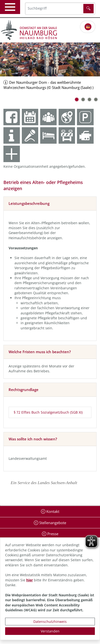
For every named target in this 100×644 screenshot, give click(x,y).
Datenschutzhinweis (50, 622)
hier (30, 580)
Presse (52, 534)
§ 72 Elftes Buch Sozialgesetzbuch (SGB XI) (48, 412)
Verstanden (50, 631)
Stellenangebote (52, 523)
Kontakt (52, 511)
